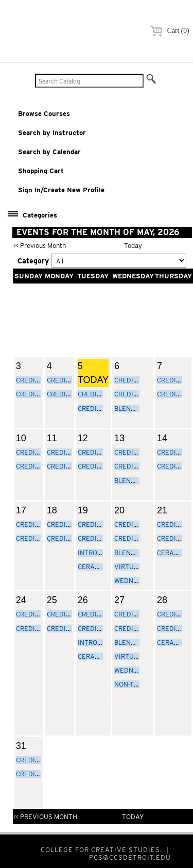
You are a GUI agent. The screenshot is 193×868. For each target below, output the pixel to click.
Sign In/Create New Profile (61, 190)
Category (33, 261)
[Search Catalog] (89, 81)
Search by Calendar (49, 152)
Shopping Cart (41, 171)
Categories (40, 215)
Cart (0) (168, 31)
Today (133, 246)
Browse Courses (44, 114)
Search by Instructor (52, 133)
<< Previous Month (40, 246)
